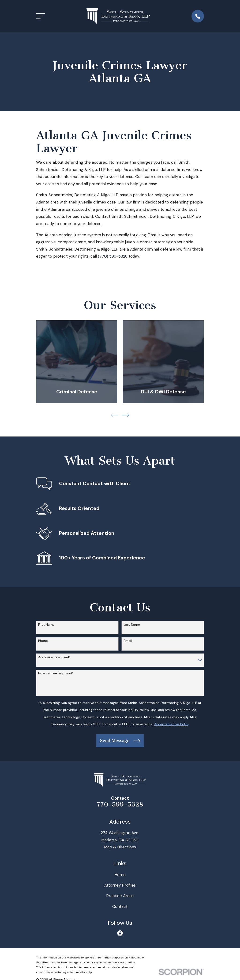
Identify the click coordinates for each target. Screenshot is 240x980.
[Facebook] (120, 933)
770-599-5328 (120, 804)
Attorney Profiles (120, 885)
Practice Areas (120, 896)
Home (120, 875)
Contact (120, 906)
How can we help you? (56, 673)
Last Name (132, 625)
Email (128, 641)
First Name (46, 625)
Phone (43, 641)
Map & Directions (120, 847)
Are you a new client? (55, 657)
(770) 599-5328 (113, 256)
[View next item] (126, 415)
